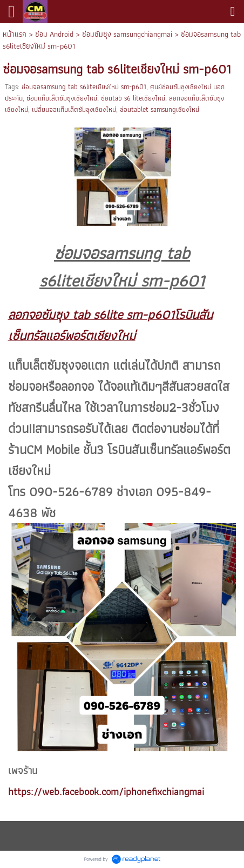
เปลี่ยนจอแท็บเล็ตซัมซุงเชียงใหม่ (74, 109)
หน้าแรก (15, 34)
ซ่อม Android (54, 34)
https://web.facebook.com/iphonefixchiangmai (106, 792)
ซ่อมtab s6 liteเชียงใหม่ (133, 98)
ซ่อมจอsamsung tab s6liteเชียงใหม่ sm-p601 (84, 87)
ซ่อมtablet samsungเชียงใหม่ (160, 109)
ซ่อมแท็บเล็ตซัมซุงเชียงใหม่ (62, 98)
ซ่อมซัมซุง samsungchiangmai (127, 34)
